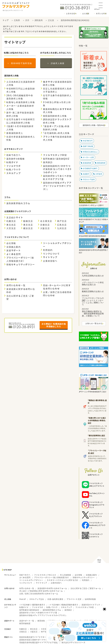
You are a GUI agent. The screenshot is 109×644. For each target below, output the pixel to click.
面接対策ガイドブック (91, 605)
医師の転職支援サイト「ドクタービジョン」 (37, 637)
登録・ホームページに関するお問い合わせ (57, 287)
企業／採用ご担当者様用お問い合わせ (57, 294)
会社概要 (86, 13)
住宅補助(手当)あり (90, 168)
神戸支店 (62, 221)
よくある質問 (14, 254)
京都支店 (45, 225)
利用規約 (48, 250)
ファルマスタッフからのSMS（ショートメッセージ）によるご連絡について (94, 301)
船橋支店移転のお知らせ (94, 291)
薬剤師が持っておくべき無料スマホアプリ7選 (57, 178)
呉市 (27, 20)
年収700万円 (88, 141)
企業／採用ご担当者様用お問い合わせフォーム (39, 594)
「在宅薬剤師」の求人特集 (56, 133)
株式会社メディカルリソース (73, 642)
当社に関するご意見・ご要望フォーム (86, 588)
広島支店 (62, 225)
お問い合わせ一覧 (16, 285)
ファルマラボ (14, 166)
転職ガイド (12, 162)
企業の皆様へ (71, 13)
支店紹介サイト (15, 217)
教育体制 (41, 621)
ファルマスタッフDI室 (55, 155)
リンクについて (51, 254)
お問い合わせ (101, 13)
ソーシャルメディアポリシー (57, 245)
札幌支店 (11, 221)
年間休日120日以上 (90, 152)
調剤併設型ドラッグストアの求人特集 (57, 121)
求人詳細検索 (65, 575)
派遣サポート (14, 250)
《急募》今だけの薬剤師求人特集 (20, 128)
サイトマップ (50, 257)
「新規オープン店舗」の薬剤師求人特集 (56, 128)
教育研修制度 (25, 623)
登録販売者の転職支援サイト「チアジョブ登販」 (39, 642)
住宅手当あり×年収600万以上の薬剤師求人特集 (21, 121)
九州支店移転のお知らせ (94, 275)
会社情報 (11, 243)
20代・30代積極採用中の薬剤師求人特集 (20, 97)
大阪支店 (45, 228)
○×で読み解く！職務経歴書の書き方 (63, 605)
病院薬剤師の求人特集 (55, 116)
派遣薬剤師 (87, 163)
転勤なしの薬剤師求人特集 (21, 102)
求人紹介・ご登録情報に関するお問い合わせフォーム (41, 591)
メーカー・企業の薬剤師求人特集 (20, 107)
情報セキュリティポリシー (21, 264)
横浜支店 (28, 228)
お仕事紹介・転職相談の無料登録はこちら (54, 325)
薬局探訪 (48, 162)
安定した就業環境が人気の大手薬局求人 (57, 90)
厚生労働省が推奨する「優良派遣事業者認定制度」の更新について (94, 313)
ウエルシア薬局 (89, 179)
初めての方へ (14, 155)
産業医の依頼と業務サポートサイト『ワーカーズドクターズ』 (44, 640)
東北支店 (11, 225)
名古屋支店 (46, 221)
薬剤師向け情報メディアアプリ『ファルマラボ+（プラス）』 (57, 186)
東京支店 (28, 225)
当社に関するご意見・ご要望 (20, 297)
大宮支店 (11, 228)
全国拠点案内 (14, 247)
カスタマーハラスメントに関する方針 (63, 580)
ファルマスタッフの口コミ (45, 575)
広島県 (17, 20)
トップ (6, 20)
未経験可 (86, 174)
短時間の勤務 (90, 599)
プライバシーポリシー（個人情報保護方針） (20, 259)
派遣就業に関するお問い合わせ (21, 291)
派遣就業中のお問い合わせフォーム (52, 588)
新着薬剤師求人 (15, 133)
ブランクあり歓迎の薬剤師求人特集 (57, 138)
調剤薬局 (39, 20)
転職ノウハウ (14, 169)
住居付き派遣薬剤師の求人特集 (21, 138)
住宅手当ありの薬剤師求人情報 (57, 97)
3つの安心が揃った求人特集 (57, 104)
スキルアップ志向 (37, 599)
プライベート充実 (74, 599)
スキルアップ (14, 173)
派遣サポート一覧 (27, 621)
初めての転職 (88, 146)
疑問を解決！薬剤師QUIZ (56, 159)
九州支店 (62, 228)
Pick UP (23, 599)
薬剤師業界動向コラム (18, 203)
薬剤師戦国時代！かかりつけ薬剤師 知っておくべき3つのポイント (57, 169)
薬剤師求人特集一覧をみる (94, 125)
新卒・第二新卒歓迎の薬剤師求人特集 (20, 114)
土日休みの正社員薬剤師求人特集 (21, 83)
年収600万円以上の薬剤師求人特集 (21, 90)
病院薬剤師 (101, 163)
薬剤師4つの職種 (15, 159)
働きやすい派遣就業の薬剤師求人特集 (57, 83)
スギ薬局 (99, 174)
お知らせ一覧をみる (94, 324)
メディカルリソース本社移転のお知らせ (94, 283)
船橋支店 (28, 221)
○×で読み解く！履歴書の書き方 (32, 605)
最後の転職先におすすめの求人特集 (57, 111)
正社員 (51, 20)
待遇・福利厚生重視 (55, 599)
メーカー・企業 (88, 157)
